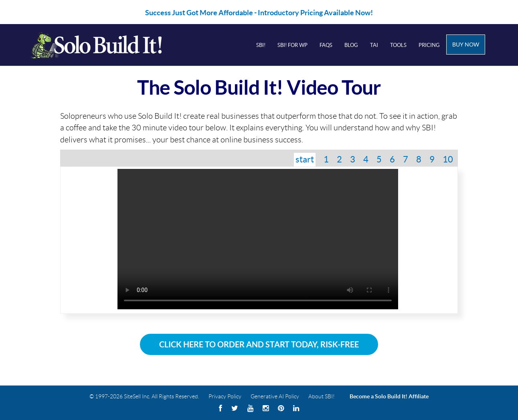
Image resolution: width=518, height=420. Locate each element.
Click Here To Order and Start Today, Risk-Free (259, 344)
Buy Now (466, 45)
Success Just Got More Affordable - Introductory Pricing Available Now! (259, 13)
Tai (374, 45)
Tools (398, 45)
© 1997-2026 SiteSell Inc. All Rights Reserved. (144, 396)
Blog (351, 45)
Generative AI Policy (275, 396)
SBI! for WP (292, 45)
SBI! (261, 45)
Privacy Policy (225, 396)
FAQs (326, 45)
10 (448, 159)
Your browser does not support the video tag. (258, 239)
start (305, 159)
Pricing (429, 45)
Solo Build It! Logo (107, 45)
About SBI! (322, 396)
